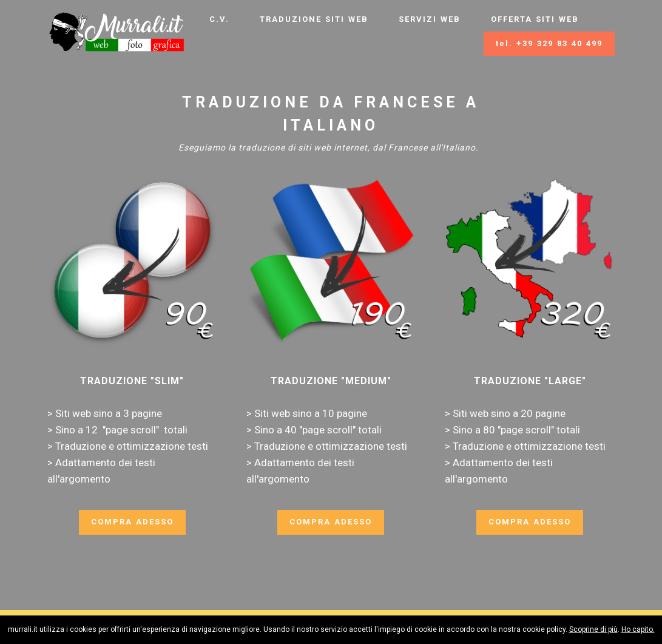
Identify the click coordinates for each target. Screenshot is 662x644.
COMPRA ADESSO (132, 522)
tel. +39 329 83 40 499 (549, 43)
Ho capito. (638, 629)
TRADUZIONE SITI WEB (314, 19)
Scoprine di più (593, 629)
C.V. (219, 19)
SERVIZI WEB (430, 19)
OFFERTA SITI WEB (535, 19)
